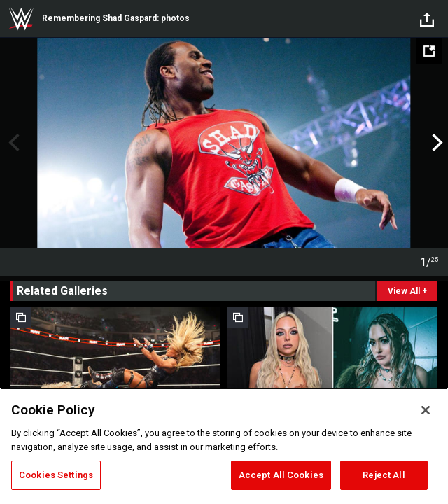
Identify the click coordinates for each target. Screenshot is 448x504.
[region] (224, 446)
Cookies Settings (56, 475)
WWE (21, 19)
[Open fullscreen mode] (429, 51)
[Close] (426, 410)
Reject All (384, 475)
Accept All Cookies (281, 475)
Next (436, 143)
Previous (12, 143)
